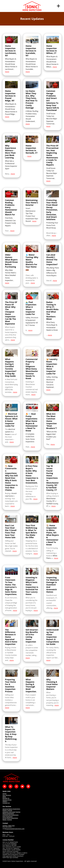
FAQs (4, 797)
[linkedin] (28, 786)
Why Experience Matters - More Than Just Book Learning (10, 152)
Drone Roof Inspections (10, 818)
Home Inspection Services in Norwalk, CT (32, 149)
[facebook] (5, 786)
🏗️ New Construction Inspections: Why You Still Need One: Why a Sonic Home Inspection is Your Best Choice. (11, 478)
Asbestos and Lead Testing (11, 812)
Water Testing (7, 820)
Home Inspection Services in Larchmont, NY (11, 51)
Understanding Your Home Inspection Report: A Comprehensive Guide (53, 637)
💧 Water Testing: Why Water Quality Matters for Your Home (32, 261)
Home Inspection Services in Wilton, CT (52, 50)
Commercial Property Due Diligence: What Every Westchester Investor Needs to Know (32, 369)
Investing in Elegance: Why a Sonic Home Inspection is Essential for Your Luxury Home (32, 586)
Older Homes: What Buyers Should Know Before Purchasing (11, 261)
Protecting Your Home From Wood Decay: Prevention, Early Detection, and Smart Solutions (52, 210)
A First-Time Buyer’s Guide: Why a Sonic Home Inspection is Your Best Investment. (32, 474)
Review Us (6, 798)
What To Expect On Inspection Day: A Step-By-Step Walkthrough (11, 734)
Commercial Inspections (11, 815)
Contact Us (6, 803)
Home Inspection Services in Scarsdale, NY (31, 51)
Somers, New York (9, 826)
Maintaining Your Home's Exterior (32, 203)
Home (5, 794)
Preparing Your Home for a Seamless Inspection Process (10, 685)
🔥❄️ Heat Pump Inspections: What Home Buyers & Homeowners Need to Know (32, 422)
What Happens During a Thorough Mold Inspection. (31, 685)
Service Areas (7, 800)
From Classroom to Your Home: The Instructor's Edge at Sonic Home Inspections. (11, 586)
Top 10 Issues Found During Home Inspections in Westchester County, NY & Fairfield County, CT (52, 478)
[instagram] (16, 786)
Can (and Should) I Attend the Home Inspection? (52, 260)
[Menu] (58, 6)
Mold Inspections (8, 813)
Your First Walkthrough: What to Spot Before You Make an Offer (31, 531)
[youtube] (22, 786)
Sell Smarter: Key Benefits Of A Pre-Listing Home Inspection (32, 636)
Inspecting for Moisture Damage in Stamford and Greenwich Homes (53, 585)
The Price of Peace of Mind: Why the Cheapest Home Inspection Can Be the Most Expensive (11, 313)
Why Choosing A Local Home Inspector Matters (52, 684)
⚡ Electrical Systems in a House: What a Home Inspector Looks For (11, 420)
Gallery (5, 801)
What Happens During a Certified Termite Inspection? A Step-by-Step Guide (11, 368)
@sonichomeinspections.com (15, 829)
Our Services (7, 795)
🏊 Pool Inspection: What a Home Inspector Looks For (31, 308)
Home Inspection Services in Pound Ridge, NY (10, 96)
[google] (10, 786)
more (7, 72)
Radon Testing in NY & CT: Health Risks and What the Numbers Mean (52, 311)
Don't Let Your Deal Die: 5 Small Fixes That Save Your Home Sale (11, 531)
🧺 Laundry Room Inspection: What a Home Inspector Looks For (52, 366)
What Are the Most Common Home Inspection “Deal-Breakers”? (52, 421)
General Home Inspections (11, 809)
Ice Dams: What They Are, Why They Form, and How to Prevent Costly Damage (31, 99)
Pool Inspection (8, 816)
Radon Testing (7, 810)
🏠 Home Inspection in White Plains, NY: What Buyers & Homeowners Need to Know (53, 535)
